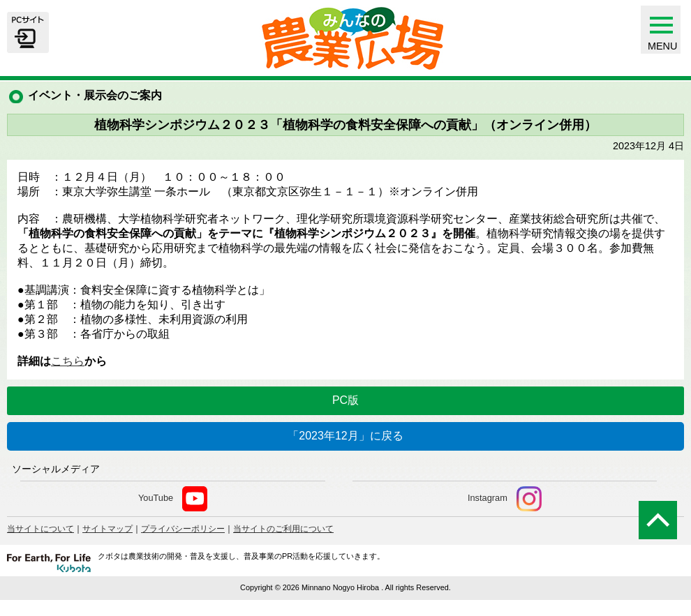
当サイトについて (40, 529)
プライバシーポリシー (183, 529)
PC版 (345, 400)
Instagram (505, 499)
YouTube (173, 499)
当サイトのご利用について (283, 529)
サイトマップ (107, 529)
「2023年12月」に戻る (345, 436)
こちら (68, 361)
